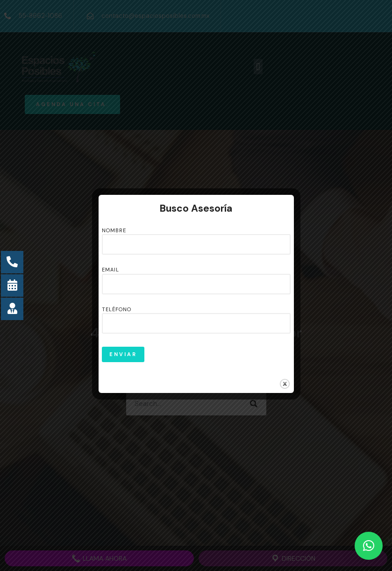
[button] (369, 546)
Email (196, 277)
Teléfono (196, 317)
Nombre (196, 238)
